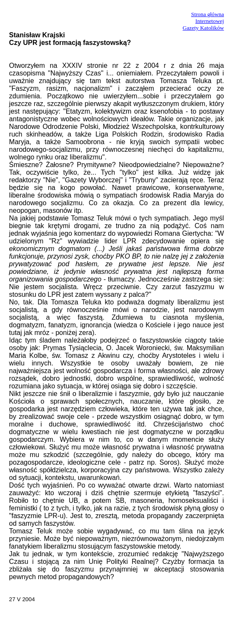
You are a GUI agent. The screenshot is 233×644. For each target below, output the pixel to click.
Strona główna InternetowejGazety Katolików (203, 21)
